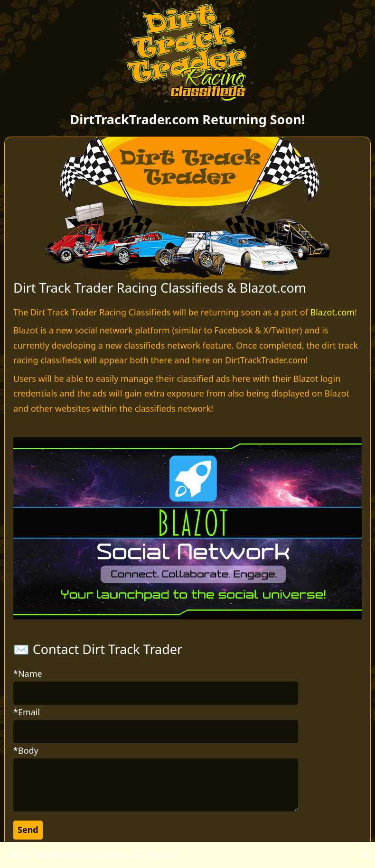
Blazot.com (333, 312)
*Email (27, 712)
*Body (26, 750)
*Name (28, 674)
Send (28, 830)
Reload (162, 854)
